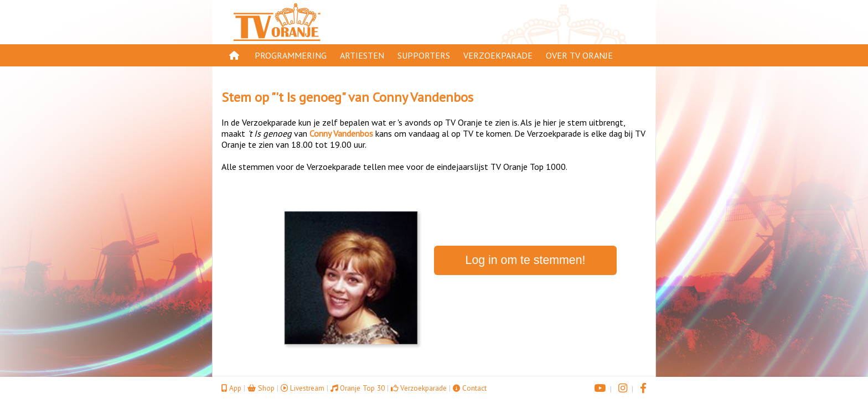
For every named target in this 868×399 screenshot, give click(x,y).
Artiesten (362, 55)
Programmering (291, 55)
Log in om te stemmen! (526, 260)
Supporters (424, 55)
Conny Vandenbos (423, 97)
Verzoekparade (498, 55)
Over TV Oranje (579, 55)
